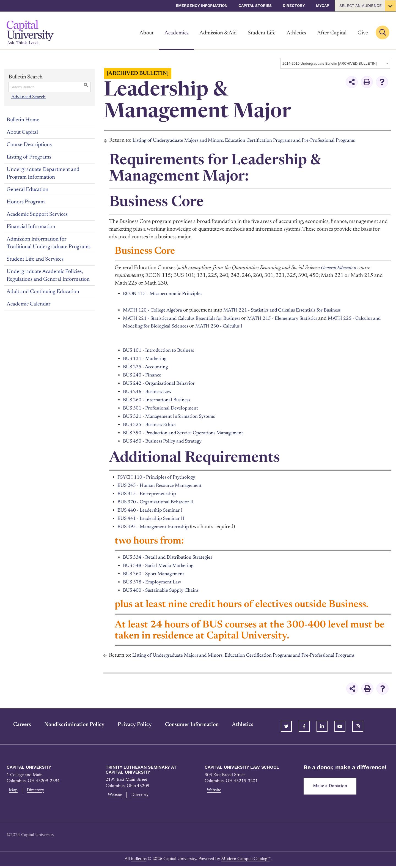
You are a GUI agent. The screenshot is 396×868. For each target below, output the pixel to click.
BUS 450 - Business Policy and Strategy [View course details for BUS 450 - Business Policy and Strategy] (167, 441)
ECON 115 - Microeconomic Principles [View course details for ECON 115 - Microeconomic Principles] (167, 294)
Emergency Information (202, 6)
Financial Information (31, 227)
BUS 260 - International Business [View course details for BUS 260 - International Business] (160, 400)
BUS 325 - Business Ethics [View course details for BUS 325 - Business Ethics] (152, 425)
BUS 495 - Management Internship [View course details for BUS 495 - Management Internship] (157, 527)
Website (115, 796)
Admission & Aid (218, 33)
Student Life (262, 33)
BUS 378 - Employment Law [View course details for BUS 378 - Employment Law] (155, 582)
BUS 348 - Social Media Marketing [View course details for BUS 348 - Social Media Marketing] (162, 566)
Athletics (296, 33)
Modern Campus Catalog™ (246, 861)
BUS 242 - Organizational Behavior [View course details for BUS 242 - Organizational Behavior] (163, 383)
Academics (176, 33)
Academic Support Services (37, 214)
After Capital (332, 33)
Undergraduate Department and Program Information (43, 173)
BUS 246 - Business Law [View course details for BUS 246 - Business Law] (150, 392)
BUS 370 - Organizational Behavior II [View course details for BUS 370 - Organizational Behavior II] (159, 502)
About (146, 33)
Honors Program (26, 202)
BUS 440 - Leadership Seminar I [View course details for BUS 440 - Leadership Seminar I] (154, 510)
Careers (16, 725)
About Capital (22, 132)
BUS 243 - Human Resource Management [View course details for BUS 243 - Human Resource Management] (165, 485)
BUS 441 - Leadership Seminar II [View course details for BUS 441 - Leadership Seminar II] (155, 518)
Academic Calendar (29, 304)
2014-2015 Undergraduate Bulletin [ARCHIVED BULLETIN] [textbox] (330, 63)
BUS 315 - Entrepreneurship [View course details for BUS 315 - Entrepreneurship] (150, 494)
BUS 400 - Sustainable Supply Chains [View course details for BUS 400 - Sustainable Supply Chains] (165, 590)
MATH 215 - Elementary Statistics (299, 318)
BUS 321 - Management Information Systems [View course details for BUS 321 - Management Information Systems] (174, 416)
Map (12, 791)
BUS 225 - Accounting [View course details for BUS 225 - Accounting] (148, 367)
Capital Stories (255, 6)
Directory (294, 6)
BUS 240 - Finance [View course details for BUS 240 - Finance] (144, 375)
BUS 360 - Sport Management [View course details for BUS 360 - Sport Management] (157, 574)
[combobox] (335, 63)
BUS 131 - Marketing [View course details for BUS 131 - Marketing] (147, 359)
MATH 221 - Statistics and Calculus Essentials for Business (296, 310)
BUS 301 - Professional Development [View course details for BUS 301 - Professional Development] (165, 408)
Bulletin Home (23, 120)
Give (363, 33)
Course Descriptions (29, 145)
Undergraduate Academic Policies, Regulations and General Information (48, 275)
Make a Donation (332, 787)
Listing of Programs (29, 157)
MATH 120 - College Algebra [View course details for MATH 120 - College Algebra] (156, 310)
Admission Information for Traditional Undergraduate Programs (49, 243)
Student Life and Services (35, 259)
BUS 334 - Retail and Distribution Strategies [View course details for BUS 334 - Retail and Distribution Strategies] (172, 557)
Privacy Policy (128, 725)
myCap (323, 6)
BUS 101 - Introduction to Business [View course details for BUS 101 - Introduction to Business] (162, 350)
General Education (28, 190)
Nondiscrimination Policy (68, 725)
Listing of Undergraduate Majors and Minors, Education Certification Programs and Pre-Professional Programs (257, 140)
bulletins (139, 861)
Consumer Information (185, 725)
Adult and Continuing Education (43, 292)
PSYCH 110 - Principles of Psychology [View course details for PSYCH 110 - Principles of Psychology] (161, 477)
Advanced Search (28, 97)
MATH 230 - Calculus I (258, 326)
